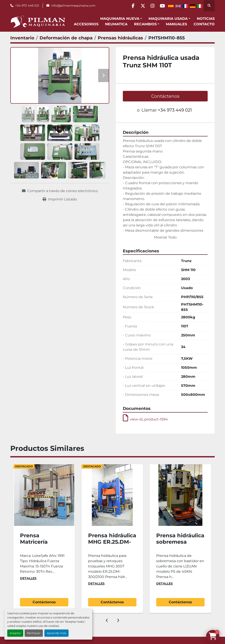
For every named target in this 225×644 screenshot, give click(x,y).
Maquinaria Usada (168, 19)
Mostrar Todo (165, 237)
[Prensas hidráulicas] (120, 38)
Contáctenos (165, 96)
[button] (121, 19)
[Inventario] (22, 38)
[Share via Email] (60, 191)
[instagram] (150, 6)
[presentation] (107, 620)
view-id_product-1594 (145, 419)
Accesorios (86, 24)
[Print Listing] (60, 199)
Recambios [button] (145, 24)
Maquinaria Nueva (120, 19)
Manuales (176, 24)
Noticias (206, 19)
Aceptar (15, 633)
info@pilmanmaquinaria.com (73, 6)
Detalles (28, 578)
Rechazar (34, 633)
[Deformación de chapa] (66, 38)
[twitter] (139, 6)
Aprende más (56, 633)
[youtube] (161, 6)
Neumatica (116, 24)
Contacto (204, 24)
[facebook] (128, 6)
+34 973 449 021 (27, 6)
